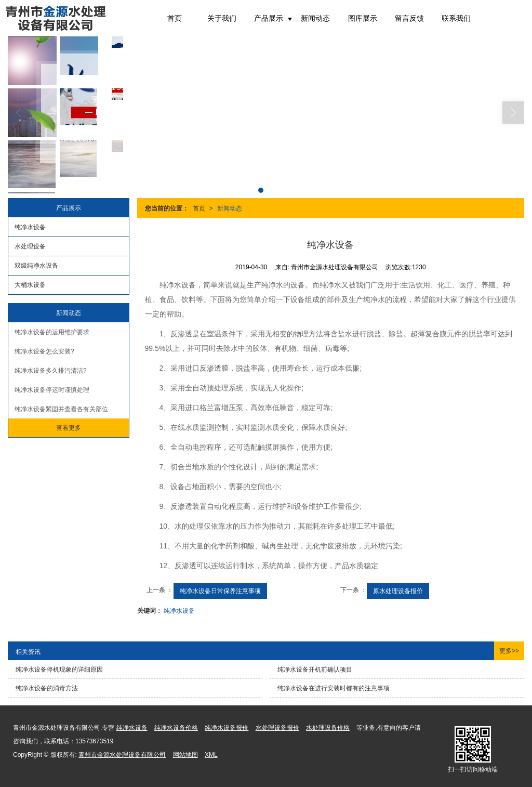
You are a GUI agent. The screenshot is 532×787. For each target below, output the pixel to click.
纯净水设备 (179, 611)
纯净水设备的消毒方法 (47, 688)
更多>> (509, 651)
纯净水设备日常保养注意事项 (220, 591)
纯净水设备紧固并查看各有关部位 (61, 409)
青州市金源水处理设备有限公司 (122, 755)
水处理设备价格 (328, 728)
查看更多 (69, 428)
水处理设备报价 (277, 728)
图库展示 (363, 18)
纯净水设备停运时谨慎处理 (52, 390)
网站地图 (185, 755)
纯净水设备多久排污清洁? (51, 371)
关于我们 (222, 18)
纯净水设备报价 (227, 728)
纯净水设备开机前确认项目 (315, 670)
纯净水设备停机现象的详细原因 (59, 670)
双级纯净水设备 (36, 266)
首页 (175, 18)
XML (211, 755)
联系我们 (456, 18)
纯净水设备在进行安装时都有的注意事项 (334, 688)
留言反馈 (409, 18)
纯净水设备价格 (176, 728)
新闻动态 (315, 18)
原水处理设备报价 (398, 591)
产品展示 (269, 18)
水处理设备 (30, 246)
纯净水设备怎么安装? (44, 351)
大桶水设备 (30, 285)
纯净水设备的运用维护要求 (52, 332)
